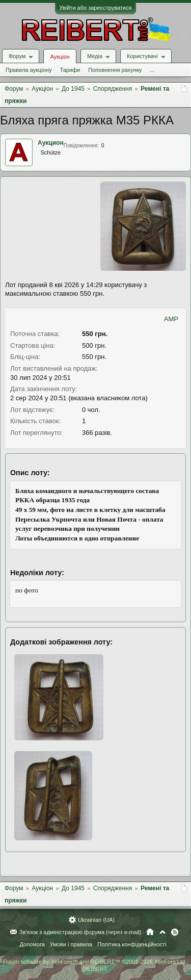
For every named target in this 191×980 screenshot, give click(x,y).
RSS (175, 932)
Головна (150, 932)
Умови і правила (71, 944)
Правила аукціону (29, 70)
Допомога (32, 944)
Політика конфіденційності (132, 944)
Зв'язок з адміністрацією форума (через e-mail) (80, 932)
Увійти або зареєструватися (96, 8)
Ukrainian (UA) (96, 920)
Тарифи (70, 70)
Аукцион (51, 143)
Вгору (162, 932)
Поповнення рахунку (115, 70)
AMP (171, 319)
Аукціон (60, 57)
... (152, 70)
